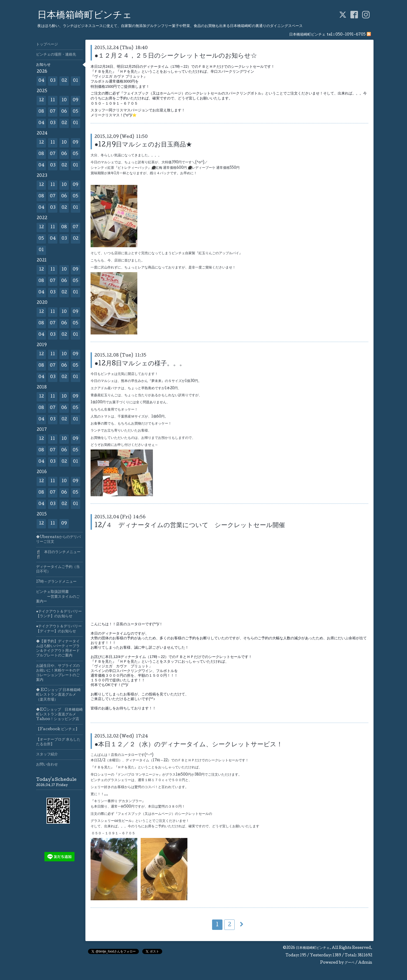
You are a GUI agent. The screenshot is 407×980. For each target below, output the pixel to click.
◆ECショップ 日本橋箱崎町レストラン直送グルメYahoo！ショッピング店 (59, 715)
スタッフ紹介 (47, 755)
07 (53, 112)
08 (41, 112)
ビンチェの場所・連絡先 (56, 55)
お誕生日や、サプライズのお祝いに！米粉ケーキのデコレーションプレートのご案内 (58, 673)
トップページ (47, 45)
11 (53, 100)
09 (76, 100)
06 (64, 112)
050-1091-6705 (350, 35)
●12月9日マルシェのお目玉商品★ (143, 145)
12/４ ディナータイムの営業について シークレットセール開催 (190, 526)
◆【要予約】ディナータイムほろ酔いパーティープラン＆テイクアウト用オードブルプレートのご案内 (58, 649)
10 (64, 100)
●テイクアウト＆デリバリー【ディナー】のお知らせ (59, 629)
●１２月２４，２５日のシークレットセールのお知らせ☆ (176, 56)
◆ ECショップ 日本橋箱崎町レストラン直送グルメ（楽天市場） (58, 695)
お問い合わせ (47, 765)
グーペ (350, 963)
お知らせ (43, 65)
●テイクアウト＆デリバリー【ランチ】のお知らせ (59, 614)
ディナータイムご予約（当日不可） (58, 569)
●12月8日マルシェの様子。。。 (140, 364)
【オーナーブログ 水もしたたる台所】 (58, 742)
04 (41, 81)
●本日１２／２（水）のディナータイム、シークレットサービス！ (189, 745)
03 (53, 81)
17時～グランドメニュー (56, 582)
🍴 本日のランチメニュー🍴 (58, 555)
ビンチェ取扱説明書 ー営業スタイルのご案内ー (58, 597)
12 (41, 100)
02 (64, 81)
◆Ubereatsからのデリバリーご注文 (58, 540)
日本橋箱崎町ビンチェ (85, 16)
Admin (365, 963)
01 (76, 81)
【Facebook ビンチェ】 (58, 729)
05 (76, 112)
